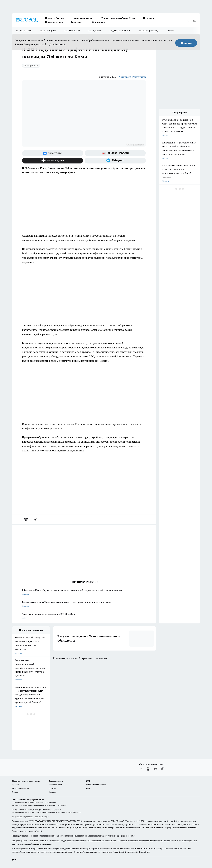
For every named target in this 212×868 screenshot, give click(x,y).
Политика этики (56, 785)
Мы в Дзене (95, 31)
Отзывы (52, 788)
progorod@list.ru (73, 812)
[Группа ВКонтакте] (53, 153)
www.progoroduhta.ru (35, 800)
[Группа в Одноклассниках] (148, 769)
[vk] (27, 520)
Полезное (149, 18)
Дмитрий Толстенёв (132, 77)
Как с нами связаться (20, 788)
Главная (15, 792)
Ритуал (171, 31)
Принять (186, 43)
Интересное (31, 65)
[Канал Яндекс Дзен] (53, 161)
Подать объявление (120, 31)
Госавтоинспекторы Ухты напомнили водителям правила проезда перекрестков (84, 604)
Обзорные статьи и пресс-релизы (26, 781)
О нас (89, 788)
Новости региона (83, 18)
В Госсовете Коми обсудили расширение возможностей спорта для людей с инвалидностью (84, 592)
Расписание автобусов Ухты (118, 18)
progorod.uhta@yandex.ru (23, 817)
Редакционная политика (96, 785)
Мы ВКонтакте (72, 31)
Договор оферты (56, 781)
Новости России (55, 18)
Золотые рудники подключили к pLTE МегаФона (84, 616)
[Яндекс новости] (115, 153)
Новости (53, 792)
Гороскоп (77, 22)
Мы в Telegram (48, 31)
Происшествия (54, 22)
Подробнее (144, 852)
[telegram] (37, 520)
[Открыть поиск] (187, 20)
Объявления (98, 22)
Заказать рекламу (149, 31)
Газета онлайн (24, 31)
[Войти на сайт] (194, 20)
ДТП (88, 781)
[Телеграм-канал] (115, 161)
